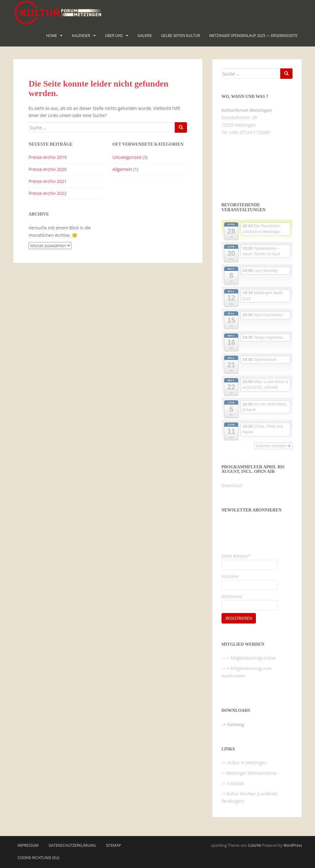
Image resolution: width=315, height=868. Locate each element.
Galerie (145, 36)
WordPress (293, 845)
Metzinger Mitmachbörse (251, 773)
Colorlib (255, 845)
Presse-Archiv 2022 (48, 193)
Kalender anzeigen (273, 446)
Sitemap (113, 845)
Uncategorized (127, 157)
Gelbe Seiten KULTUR (181, 36)
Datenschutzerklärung (72, 845)
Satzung (235, 724)
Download (232, 485)
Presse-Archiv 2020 (48, 169)
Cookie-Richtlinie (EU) (38, 858)
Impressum (28, 845)
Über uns (114, 36)
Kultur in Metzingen (247, 763)
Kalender (81, 36)
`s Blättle (235, 783)
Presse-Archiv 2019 (48, 157)
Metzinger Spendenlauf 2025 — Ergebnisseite (253, 36)
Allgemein (122, 169)
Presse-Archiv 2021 (48, 181)
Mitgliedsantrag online (253, 658)
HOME (52, 36)
